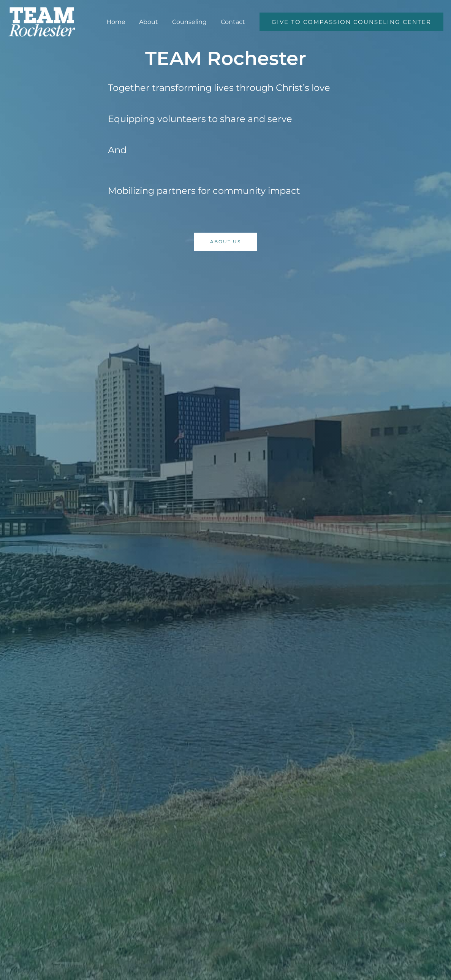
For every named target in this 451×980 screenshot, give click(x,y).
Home (122, 22)
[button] (351, 22)
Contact (234, 22)
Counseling (192, 22)
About (153, 22)
